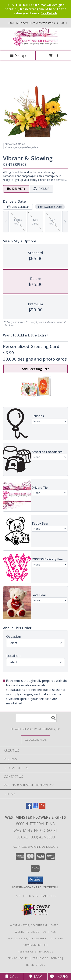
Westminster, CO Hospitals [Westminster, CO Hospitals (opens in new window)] (35, 932)
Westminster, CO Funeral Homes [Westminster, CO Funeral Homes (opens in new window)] (34, 925)
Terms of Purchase (47, 958)
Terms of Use (36, 965)
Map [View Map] (36, 976)
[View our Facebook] (29, 807)
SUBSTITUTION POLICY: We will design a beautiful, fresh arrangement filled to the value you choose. (36, 9)
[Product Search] (36, 718)
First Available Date (50, 206)
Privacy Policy (18, 958)
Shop (18, 55)
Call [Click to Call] (12, 976)
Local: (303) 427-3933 (36, 837)
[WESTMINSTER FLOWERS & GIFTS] (36, 46)
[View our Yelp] (42, 807)
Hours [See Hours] (59, 976)
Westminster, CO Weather (27, 938)
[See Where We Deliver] (36, 740)
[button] (35, 880)
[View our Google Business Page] (36, 807)
